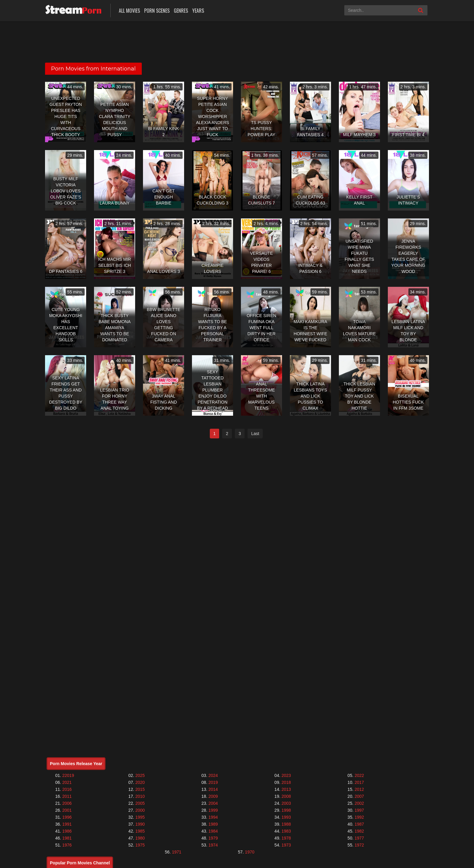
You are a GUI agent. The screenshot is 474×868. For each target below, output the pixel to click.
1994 (213, 817)
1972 (359, 845)
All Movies (129, 11)
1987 (359, 824)
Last (255, 434)
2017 (359, 782)
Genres (181, 11)
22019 (68, 775)
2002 (359, 803)
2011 (67, 796)
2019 (213, 782)
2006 (67, 803)
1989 (213, 824)
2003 (286, 803)
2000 (140, 810)
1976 (67, 845)
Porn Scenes (157, 11)
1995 (140, 817)
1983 (286, 831)
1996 (67, 817)
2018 (286, 782)
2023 (286, 775)
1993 (286, 817)
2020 (140, 782)
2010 (140, 796)
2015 (140, 789)
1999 (213, 810)
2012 (359, 789)
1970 (250, 852)
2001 (67, 810)
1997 (359, 810)
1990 (140, 824)
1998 (286, 810)
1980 (140, 838)
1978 (286, 838)
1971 (177, 852)
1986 (67, 831)
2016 (67, 789)
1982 (359, 831)
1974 (213, 845)
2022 (359, 775)
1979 (213, 838)
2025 (140, 775)
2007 (359, 796)
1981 (67, 838)
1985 (140, 831)
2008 (286, 796)
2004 (213, 803)
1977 (359, 838)
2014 (213, 789)
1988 (286, 824)
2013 (286, 789)
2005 (140, 803)
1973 (286, 845)
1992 (359, 817)
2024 (213, 775)
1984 (213, 831)
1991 (67, 824)
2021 (67, 782)
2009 (213, 796)
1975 (140, 845)
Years (198, 11)
